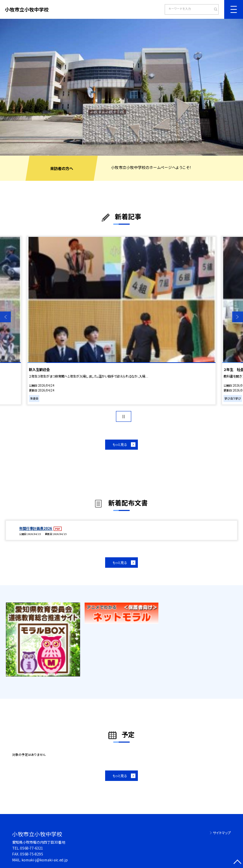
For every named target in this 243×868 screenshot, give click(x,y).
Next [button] (238, 317)
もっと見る (119, 444)
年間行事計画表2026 (36, 528)
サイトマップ (222, 833)
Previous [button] (5, 317)
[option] (122, 87)
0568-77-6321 (32, 848)
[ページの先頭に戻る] (238, 863)
